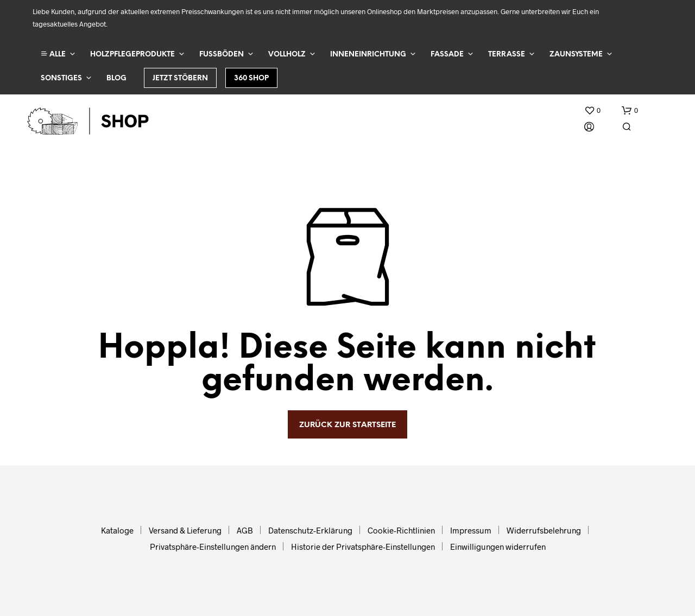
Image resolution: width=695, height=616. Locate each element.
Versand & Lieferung (185, 530)
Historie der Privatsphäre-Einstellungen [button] (363, 547)
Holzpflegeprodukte (132, 55)
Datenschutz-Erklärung (310, 530)
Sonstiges (61, 78)
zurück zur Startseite (347, 425)
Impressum (471, 530)
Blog (116, 78)
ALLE (53, 54)
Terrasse (507, 55)
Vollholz (287, 55)
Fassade (447, 55)
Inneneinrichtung (368, 55)
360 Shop (251, 78)
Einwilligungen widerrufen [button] (498, 547)
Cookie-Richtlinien (401, 530)
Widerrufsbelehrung (544, 530)
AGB (245, 530)
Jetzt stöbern (180, 78)
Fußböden (222, 55)
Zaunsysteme (576, 55)
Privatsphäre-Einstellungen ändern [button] (213, 547)
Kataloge (117, 530)
